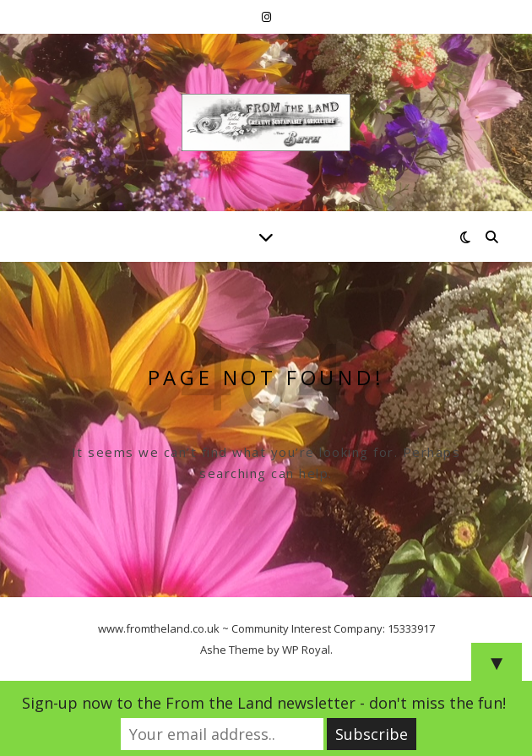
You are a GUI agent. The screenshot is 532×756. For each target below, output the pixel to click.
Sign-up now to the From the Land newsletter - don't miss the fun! (264, 703)
